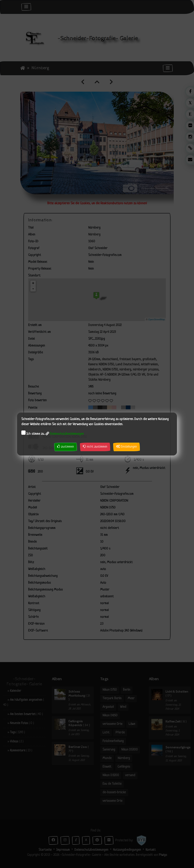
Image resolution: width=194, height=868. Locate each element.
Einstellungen (127, 447)
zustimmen (66, 447)
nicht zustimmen (95, 447)
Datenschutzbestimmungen (67, 434)
